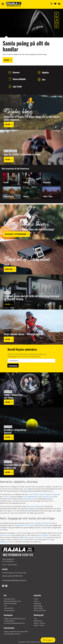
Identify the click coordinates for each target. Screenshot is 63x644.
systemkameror (28, 499)
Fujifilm (6, 497)
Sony (42, 494)
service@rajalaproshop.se (12, 634)
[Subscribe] (13, 366)
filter (22, 540)
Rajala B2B (37, 604)
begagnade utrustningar (24, 525)
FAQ (5, 606)
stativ (48, 540)
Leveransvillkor (9, 608)
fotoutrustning (6, 535)
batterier (27, 537)
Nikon (37, 494)
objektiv (38, 523)
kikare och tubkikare (34, 506)
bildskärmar (5, 542)
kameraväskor (43, 535)
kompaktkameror (32, 497)
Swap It (36, 601)
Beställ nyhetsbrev (40, 610)
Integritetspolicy (9, 610)
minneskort (38, 537)
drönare (48, 523)
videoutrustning (49, 497)
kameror (31, 523)
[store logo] (15, 5)
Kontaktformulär (9, 599)
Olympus (56, 494)
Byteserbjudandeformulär (12, 601)
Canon (31, 494)
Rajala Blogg (38, 606)
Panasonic (48, 494)
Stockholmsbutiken (10, 604)
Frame (36, 599)
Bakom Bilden (38, 608)
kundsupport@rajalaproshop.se (14, 580)
